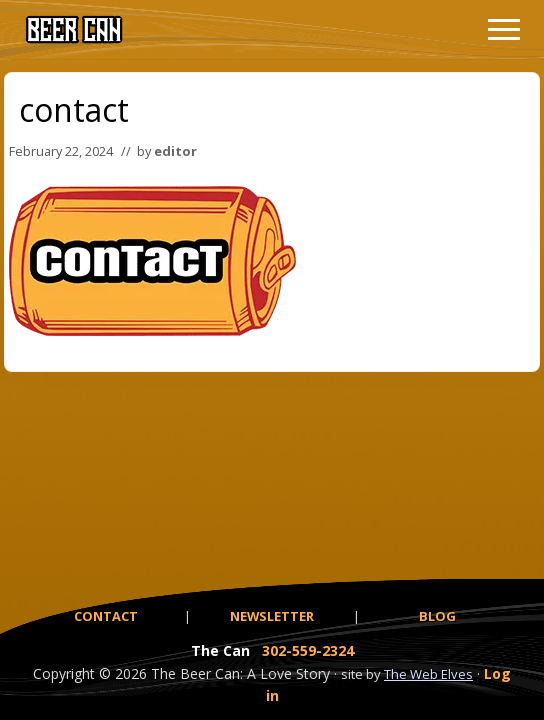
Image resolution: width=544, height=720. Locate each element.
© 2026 (123, 673)
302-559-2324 (308, 650)
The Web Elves (428, 674)
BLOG (437, 616)
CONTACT (106, 616)
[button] (504, 29)
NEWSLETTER (272, 616)
